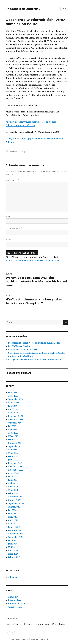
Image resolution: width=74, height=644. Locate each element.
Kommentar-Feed (16, 604)
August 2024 (14, 403)
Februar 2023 (14, 440)
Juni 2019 (12, 544)
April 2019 (13, 550)
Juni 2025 (12, 393)
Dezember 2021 (15, 463)
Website (10, 240)
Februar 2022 (14, 456)
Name (9, 216)
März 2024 (13, 413)
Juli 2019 (12, 540)
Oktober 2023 (14, 423)
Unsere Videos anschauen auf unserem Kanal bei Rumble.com (36, 624)
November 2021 (15, 466)
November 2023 (15, 419)
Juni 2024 (13, 406)
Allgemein (13, 577)
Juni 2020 (13, 514)
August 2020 (14, 507)
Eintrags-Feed (15, 600)
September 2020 (16, 503)
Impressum (11, 618)
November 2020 (16, 497)
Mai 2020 (13, 517)
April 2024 (13, 409)
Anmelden (13, 597)
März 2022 (13, 453)
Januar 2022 (14, 460)
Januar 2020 (14, 527)
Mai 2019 (12, 547)
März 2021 (13, 490)
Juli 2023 (12, 426)
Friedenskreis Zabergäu (23, 9)
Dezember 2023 (15, 416)
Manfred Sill (14, 152)
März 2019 (13, 554)
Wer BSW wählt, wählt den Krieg (24, 350)
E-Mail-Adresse (14, 228)
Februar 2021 (14, 493)
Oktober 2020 (15, 500)
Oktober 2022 (15, 443)
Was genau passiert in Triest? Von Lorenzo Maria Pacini (35, 360)
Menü (64, 9)
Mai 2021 (12, 483)
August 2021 (14, 473)
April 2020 (13, 520)
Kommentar (12, 180)
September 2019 (16, 537)
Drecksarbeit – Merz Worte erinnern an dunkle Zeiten (34, 343)
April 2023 (13, 433)
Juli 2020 (12, 510)
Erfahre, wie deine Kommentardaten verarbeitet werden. (33, 260)
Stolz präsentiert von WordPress (40, 639)
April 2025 (13, 396)
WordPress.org (15, 607)
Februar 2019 (14, 557)
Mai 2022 (12, 450)
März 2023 (13, 436)
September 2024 (16, 399)
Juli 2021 (12, 477)
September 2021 (16, 470)
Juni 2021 (12, 480)
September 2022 (16, 446)
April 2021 (13, 487)
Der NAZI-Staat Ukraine (19, 346)
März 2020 (13, 524)
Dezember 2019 (15, 530)
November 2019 (15, 534)
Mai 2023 (12, 429)
